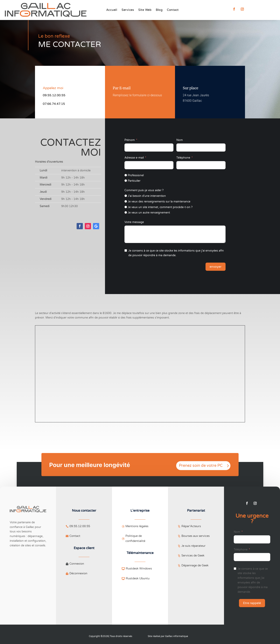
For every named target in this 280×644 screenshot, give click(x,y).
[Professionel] (126, 175)
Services (128, 10)
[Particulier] (126, 181)
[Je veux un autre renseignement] (126, 212)
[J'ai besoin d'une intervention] (126, 196)
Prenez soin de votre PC (201, 466)
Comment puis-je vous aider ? (144, 190)
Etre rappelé (252, 603)
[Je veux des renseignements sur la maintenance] (126, 201)
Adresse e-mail (134, 158)
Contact (173, 10)
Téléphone (183, 158)
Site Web (145, 10)
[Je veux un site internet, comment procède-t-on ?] (126, 207)
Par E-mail (122, 88)
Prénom (130, 140)
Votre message (134, 222)
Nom (180, 140)
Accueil (112, 10)
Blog (159, 10)
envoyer (216, 267)
